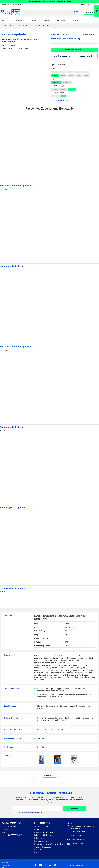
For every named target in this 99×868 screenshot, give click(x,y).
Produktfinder (40, 850)
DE (94, 5)
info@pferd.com (76, 840)
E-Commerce (39, 838)
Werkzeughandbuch (42, 826)
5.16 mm (55, 76)
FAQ (36, 853)
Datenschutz (16, 5)
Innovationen (19, 21)
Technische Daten (59, 34)
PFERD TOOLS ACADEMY (44, 832)
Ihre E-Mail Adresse (17, 805)
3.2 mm (55, 72)
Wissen (46, 21)
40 (64, 96)
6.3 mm (71, 76)
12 (58, 96)
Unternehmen (61, 21)
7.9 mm (86, 76)
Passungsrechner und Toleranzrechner (49, 844)
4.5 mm (78, 72)
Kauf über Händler (62, 56)
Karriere (76, 21)
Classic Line (56, 83)
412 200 (63, 89)
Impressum (5, 5)
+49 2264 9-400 (75, 844)
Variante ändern (90, 34)
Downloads (39, 829)
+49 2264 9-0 (74, 835)
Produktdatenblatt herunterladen (66, 39)
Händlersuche (80, 5)
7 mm (79, 76)
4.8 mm (86, 72)
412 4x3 (55, 89)
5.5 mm (63, 76)
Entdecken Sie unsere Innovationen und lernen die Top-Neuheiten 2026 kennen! (49, 1)
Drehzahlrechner (41, 841)
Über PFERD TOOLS (9, 826)
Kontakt (4, 829)
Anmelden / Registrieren (74, 50)
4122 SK (72, 89)
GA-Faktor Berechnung (43, 847)
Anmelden (74, 809)
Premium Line (67, 83)
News (4, 832)
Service (34, 21)
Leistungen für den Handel (44, 835)
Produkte (4, 21)
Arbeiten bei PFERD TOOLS (12, 835)
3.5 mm (63, 72)
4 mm (70, 72)
